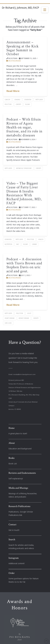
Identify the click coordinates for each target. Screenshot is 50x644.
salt (18, 244)
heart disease (10, 318)
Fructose (8, 104)
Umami (34, 244)
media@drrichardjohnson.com (24, 374)
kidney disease (24, 318)
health (41, 239)
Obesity (18, 104)
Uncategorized (14, 61)
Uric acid (8, 323)
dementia (28, 100)
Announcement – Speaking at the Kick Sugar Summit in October (23, 48)
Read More (13, 91)
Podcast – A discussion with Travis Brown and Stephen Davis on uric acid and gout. (24, 265)
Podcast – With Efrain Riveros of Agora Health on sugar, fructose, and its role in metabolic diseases (24, 127)
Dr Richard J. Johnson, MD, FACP (20, 8)
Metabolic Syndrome (24, 168)
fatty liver (39, 100)
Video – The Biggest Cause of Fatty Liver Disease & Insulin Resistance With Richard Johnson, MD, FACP (24, 193)
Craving (17, 100)
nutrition (8, 244)
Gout (29, 313)
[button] (45, 10)
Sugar (27, 104)
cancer (7, 100)
